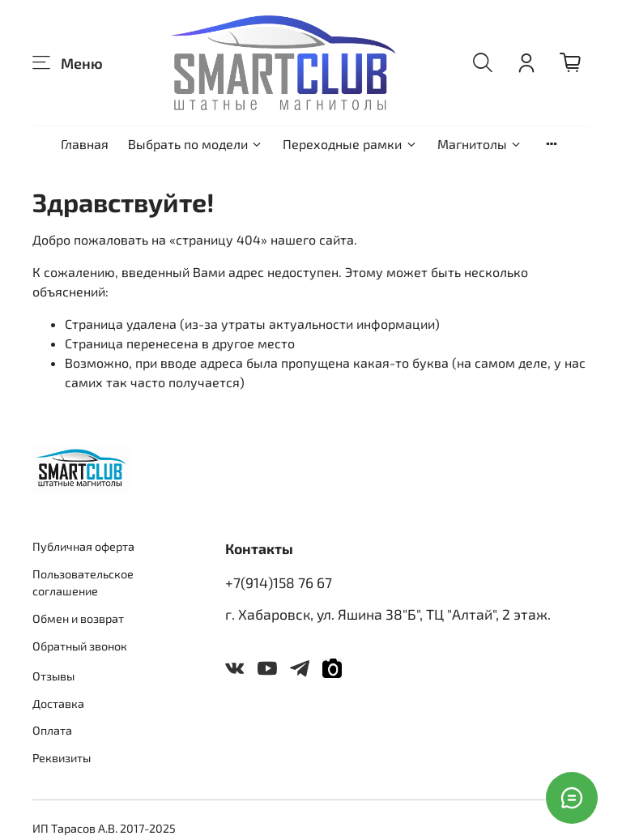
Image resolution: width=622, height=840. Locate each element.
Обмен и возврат (78, 618)
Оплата (52, 730)
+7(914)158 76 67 (279, 582)
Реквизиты (62, 758)
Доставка (58, 704)
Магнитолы (480, 144)
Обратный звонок (80, 646)
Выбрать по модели (196, 144)
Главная (85, 144)
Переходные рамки (350, 144)
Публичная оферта (83, 546)
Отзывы (53, 676)
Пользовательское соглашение (83, 583)
